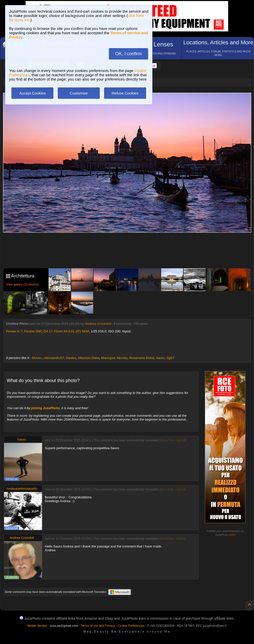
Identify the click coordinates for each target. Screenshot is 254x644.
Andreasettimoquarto (22, 489)
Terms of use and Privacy (98, 626)
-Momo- (37, 358)
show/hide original (172, 440)
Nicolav (122, 358)
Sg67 (170, 358)
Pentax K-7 (14, 331)
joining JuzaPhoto (45, 408)
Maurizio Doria (89, 358)
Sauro (160, 358)
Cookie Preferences (131, 626)
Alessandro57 (54, 358)
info (232, 535)
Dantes (71, 358)
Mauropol (108, 358)
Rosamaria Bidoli (142, 358)
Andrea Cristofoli (98, 324)
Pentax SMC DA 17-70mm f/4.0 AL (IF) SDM (57, 331)
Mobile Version (37, 626)
